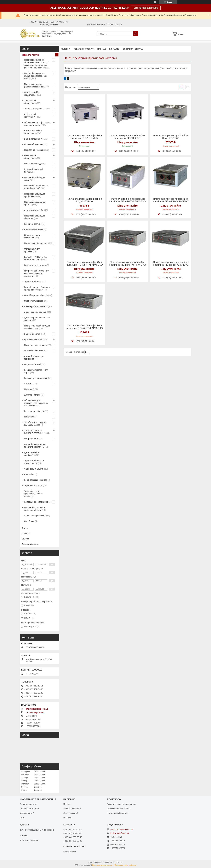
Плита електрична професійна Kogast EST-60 (171, 137)
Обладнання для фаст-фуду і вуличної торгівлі (38, 124)
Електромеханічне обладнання (33, 132)
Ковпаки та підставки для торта (36, 371)
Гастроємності (31, 439)
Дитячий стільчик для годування (34, 357)
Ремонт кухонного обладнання (121, 804)
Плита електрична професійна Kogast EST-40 (84, 200)
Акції (22, 818)
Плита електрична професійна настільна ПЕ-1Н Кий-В (84, 137)
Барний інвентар (32, 334)
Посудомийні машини (34, 150)
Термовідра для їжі (33, 485)
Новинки (28, 389)
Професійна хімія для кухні (35, 179)
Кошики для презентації (35, 378)
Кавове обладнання (34, 144)
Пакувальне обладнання (36, 243)
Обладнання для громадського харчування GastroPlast (36, 403)
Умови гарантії (27, 813)
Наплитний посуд (32, 164)
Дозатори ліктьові (33, 395)
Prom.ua (119, 863)
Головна (66, 49)
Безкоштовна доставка (146, 8)
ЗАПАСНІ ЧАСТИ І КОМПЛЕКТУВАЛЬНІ (34, 432)
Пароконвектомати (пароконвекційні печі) (35, 85)
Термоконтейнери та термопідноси (34, 462)
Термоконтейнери (33, 282)
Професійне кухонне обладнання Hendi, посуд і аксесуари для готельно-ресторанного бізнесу (37, 64)
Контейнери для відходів (36, 295)
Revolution (29, 417)
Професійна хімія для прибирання (35, 195)
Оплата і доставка (28, 804)
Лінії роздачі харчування (30, 116)
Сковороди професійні (35, 516)
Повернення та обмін (30, 809)
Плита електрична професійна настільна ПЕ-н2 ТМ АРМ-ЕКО (171, 200)
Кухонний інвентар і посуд (33, 171)
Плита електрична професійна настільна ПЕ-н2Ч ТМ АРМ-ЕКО (127, 200)
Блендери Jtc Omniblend (36, 306)
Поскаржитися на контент (103, 865)
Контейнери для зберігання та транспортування (37, 288)
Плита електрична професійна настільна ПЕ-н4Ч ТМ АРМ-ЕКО (127, 264)
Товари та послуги (84, 49)
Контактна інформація (118, 813)
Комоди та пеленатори (35, 265)
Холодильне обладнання (30, 102)
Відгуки (25, 539)
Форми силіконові (33, 364)
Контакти (114, 49)
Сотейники (29, 521)
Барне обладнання (33, 139)
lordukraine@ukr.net (35, 713)
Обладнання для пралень (32, 250)
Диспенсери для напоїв (35, 312)
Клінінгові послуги (33, 224)
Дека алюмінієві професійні (32, 454)
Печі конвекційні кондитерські (32, 94)
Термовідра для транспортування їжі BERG (34, 494)
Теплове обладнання (34, 109)
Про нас (102, 49)
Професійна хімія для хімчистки (35, 217)
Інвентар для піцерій (34, 411)
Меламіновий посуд (33, 351)
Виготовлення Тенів (33, 230)
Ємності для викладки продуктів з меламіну (35, 446)
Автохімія (29, 384)
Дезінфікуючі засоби (34, 210)
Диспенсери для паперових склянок (37, 319)
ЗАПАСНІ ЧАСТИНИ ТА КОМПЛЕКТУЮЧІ (35, 258)
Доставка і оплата (133, 49)
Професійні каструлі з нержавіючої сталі (35, 509)
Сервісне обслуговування (119, 809)
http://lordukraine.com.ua (37, 709)
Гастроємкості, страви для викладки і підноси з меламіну (37, 273)
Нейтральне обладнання (30, 157)
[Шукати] (136, 34)
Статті (25, 528)
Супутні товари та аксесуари (33, 236)
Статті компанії (70, 813)
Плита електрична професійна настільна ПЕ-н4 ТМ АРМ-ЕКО (171, 264)
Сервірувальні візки (33, 301)
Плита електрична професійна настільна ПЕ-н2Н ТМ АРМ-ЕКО (84, 264)
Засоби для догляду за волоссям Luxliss (35, 424)
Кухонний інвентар (33, 340)
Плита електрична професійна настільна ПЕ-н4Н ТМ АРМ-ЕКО (84, 327)
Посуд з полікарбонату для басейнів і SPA (37, 327)
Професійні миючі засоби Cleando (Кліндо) (36, 187)
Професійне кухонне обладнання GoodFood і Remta (36, 76)
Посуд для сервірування (36, 345)
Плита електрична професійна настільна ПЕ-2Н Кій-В (128, 137)
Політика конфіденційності (125, 865)
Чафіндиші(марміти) (34, 469)
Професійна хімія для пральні (35, 203)
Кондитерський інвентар (36, 480)
